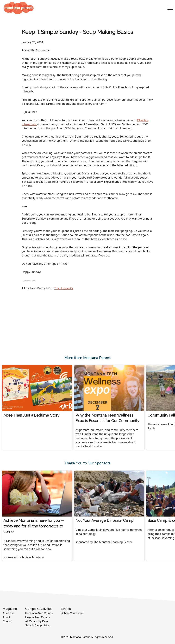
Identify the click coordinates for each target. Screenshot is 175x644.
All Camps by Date (37, 621)
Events (66, 609)
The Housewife (64, 288)
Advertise (8, 613)
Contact (7, 621)
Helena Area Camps (37, 617)
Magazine (10, 609)
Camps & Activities (39, 609)
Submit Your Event (72, 613)
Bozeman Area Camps (39, 613)
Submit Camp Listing (38, 625)
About (6, 617)
